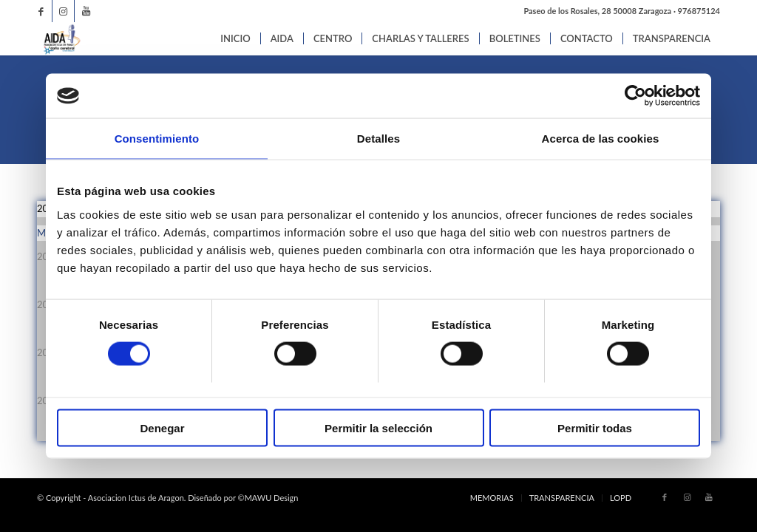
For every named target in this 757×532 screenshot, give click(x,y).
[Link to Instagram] (63, 11)
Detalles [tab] (378, 139)
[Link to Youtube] (86, 11)
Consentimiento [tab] (157, 139)
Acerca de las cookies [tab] (601, 139)
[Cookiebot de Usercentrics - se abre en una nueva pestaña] (635, 96)
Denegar (162, 427)
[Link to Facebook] (41, 11)
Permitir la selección (378, 427)
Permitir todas (595, 427)
